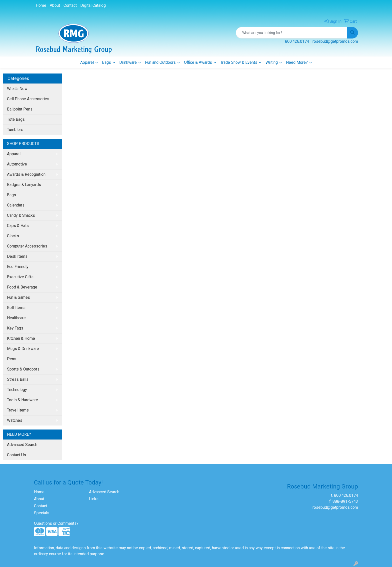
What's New (17, 89)
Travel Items (18, 410)
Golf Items (16, 308)
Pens (12, 359)
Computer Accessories (27, 246)
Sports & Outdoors (23, 369)
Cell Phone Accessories (28, 99)
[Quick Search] (292, 33)
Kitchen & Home (21, 338)
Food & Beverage (22, 287)
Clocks (13, 236)
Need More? (297, 62)
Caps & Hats (18, 226)
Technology (17, 390)
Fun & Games (18, 297)
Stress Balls (18, 379)
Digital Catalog (93, 5)
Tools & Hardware (22, 400)
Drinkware (128, 62)
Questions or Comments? (56, 523)
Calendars (16, 205)
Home (41, 5)
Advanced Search (22, 445)
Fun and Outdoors (160, 62)
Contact (70, 5)
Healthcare (16, 318)
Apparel (87, 62)
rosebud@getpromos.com (335, 41)
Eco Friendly (18, 267)
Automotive (17, 164)
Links (94, 499)
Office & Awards (198, 62)
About (55, 5)
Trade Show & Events (239, 62)
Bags (106, 62)
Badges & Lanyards (24, 185)
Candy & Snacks (21, 215)
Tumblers (15, 130)
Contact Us (16, 455)
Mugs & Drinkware (23, 349)
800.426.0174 (297, 41)
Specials (42, 513)
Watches (15, 420)
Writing (272, 62)
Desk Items (17, 256)
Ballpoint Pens (20, 109)
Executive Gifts (20, 277)
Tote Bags (16, 119)
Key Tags (15, 328)
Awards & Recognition (26, 174)
